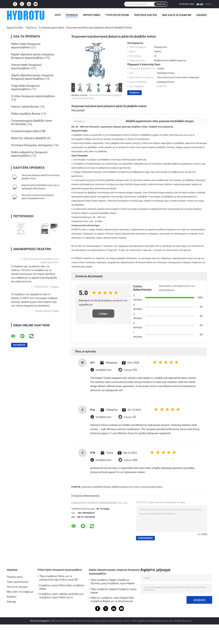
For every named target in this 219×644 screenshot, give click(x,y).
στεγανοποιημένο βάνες (151, 487)
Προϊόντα (72, 15)
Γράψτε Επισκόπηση (103, 315)
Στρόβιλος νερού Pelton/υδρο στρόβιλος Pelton (62, 587)
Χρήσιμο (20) (131, 460)
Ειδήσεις (202, 15)
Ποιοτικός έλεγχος (146, 15)
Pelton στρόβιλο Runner (26, 114)
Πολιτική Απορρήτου (40, 621)
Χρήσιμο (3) (130, 417)
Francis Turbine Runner (25, 107)
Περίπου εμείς (92, 15)
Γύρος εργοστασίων (117, 15)
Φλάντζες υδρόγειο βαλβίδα (29, 138)
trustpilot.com (104, 370)
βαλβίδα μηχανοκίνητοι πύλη (126, 487)
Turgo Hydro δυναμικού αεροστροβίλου (25, 87)
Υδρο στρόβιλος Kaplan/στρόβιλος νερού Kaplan (114, 591)
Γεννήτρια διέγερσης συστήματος (32, 145)
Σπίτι (58, 15)
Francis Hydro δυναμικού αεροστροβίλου (26, 67)
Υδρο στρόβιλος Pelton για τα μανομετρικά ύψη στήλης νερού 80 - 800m (59, 578)
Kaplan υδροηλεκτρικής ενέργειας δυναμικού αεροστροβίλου (33, 56)
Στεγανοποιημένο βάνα (51, 28)
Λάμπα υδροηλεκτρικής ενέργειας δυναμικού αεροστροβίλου (32, 77)
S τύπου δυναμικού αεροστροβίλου (33, 96)
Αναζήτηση (161, 4)
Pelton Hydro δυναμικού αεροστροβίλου (26, 46)
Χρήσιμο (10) (130, 370)
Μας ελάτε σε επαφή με (177, 15)
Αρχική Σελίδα (15, 28)
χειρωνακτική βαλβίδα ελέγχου (96, 487)
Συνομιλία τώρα (187, 4)
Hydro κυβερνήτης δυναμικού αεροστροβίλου (29, 154)
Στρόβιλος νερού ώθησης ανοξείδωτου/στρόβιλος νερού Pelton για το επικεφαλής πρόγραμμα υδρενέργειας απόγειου (62, 596)
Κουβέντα (134, 93)
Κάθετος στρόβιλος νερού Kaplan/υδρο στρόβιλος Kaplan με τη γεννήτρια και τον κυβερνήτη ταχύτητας (112, 600)
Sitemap (11, 602)
